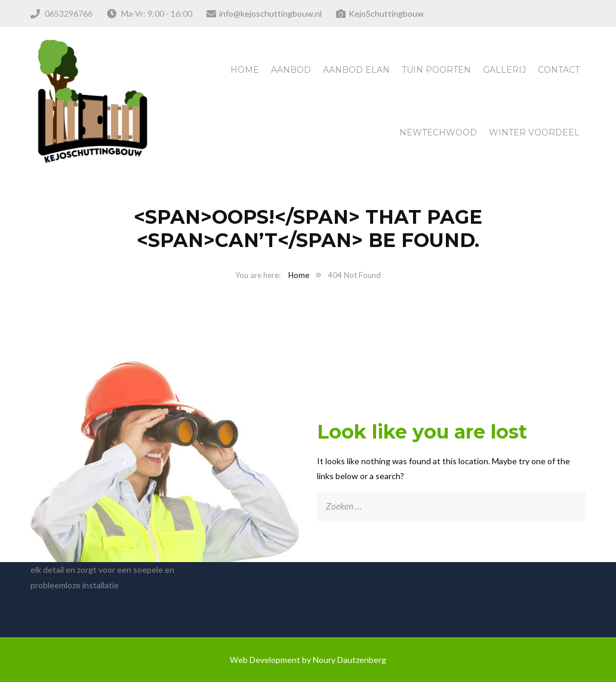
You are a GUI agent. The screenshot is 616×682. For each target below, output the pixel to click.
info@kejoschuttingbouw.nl (270, 13)
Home (245, 70)
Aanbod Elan (356, 70)
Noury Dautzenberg (349, 660)
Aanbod (291, 70)
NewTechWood (438, 132)
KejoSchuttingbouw (386, 13)
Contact (559, 70)
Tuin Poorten (436, 70)
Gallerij (504, 70)
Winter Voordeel (534, 132)
